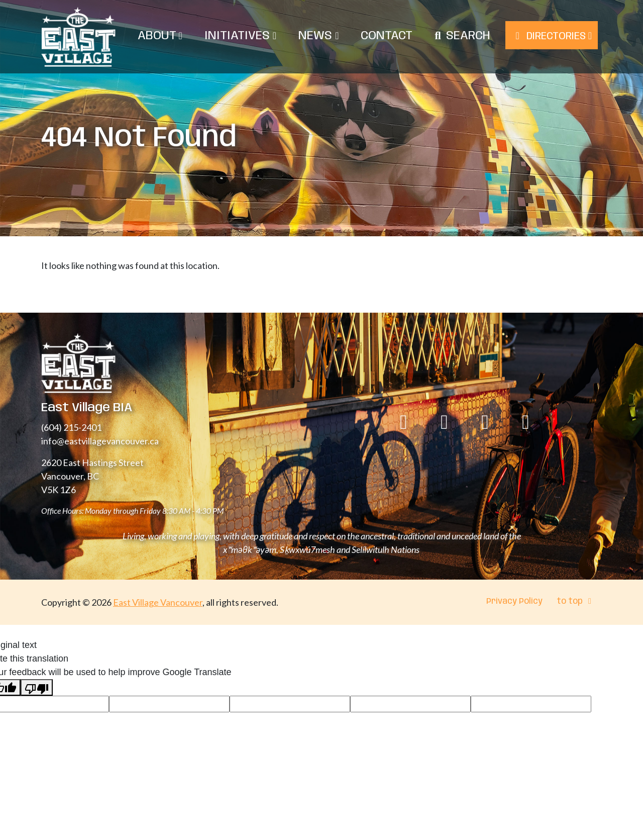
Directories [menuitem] (552, 36)
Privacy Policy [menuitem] (514, 601)
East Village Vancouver (158, 602)
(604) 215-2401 (71, 427)
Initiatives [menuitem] (240, 36)
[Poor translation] (37, 687)
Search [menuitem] (468, 36)
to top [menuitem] (576, 601)
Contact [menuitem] (387, 36)
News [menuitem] (318, 36)
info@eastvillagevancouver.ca (100, 441)
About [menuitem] (160, 36)
